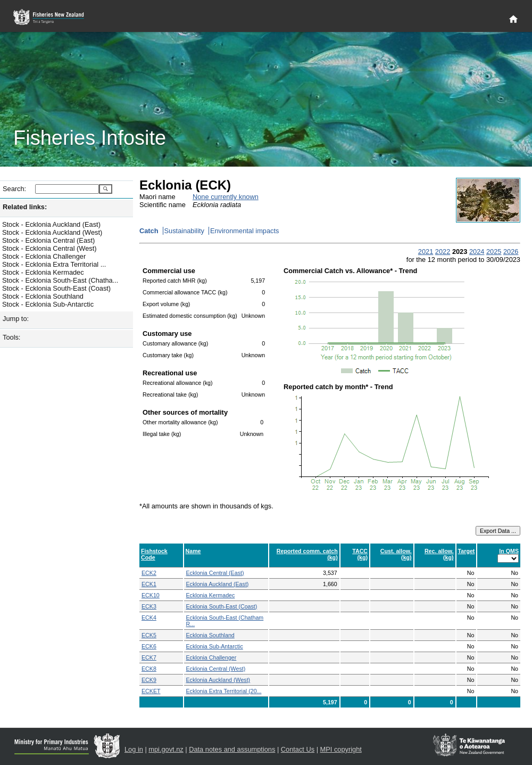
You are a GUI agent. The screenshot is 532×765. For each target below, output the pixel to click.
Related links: (25, 207)
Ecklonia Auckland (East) (218, 584)
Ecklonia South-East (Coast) (222, 606)
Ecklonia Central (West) (216, 669)
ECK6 (149, 646)
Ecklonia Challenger (211, 657)
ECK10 (151, 595)
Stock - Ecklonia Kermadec (43, 272)
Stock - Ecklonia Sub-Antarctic (48, 304)
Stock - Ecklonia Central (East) (48, 240)
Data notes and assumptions (232, 749)
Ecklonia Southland (210, 635)
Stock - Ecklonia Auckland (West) (52, 232)
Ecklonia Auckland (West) (218, 680)
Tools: (11, 337)
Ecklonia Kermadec (211, 595)
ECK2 (149, 573)
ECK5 (149, 635)
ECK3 (149, 606)
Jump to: (16, 319)
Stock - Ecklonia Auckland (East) (51, 224)
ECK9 (149, 680)
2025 (494, 252)
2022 (443, 252)
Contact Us (298, 749)
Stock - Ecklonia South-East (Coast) (56, 288)
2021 (426, 252)
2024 (477, 252)
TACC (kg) (360, 554)
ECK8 (149, 669)
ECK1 (149, 584)
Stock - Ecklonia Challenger (44, 256)
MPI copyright (341, 749)
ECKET (151, 691)
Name (193, 551)
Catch (149, 231)
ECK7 (149, 657)
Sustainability (184, 231)
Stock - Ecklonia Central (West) (49, 248)
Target (467, 551)
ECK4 (149, 618)
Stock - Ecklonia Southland (43, 296)
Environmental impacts (244, 231)
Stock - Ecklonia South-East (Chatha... (60, 280)
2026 (511, 252)
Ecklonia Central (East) (215, 573)
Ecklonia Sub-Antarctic (215, 646)
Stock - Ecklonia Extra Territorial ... (54, 264)
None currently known (226, 197)
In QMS (509, 551)
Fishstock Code (154, 554)
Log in (134, 749)
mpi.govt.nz (166, 749)
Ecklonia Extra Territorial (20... (224, 691)
